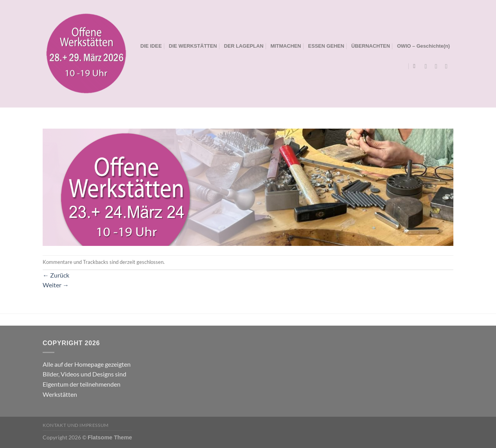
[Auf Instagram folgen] (438, 66)
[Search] (416, 66)
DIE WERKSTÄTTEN (193, 46)
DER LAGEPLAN (244, 46)
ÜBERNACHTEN (371, 46)
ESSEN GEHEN (326, 46)
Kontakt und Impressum (76, 425)
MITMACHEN (286, 46)
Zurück (56, 275)
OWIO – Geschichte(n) (423, 46)
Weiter (56, 285)
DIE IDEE (151, 46)
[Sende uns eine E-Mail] (448, 66)
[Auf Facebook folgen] (428, 66)
